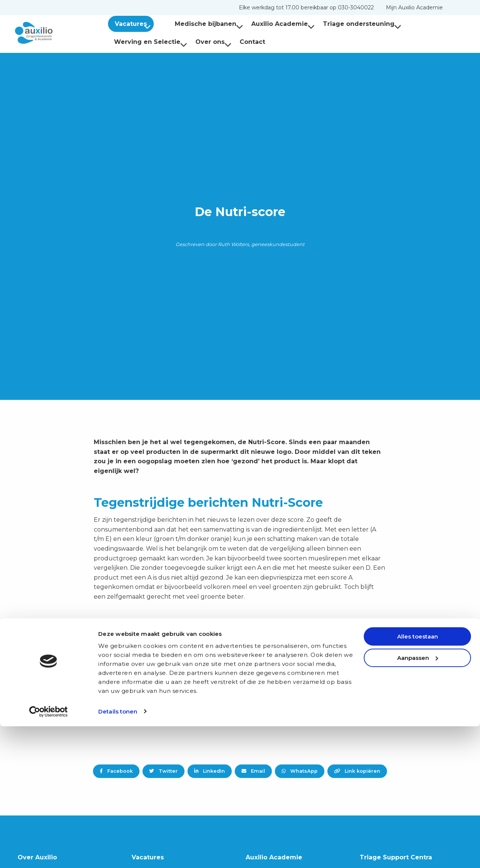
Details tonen (118, 853)
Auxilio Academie (271, 24)
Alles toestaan (418, 779)
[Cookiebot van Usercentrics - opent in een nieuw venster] (49, 853)
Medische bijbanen (197, 24)
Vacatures (134, 24)
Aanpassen (418, 800)
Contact (252, 42)
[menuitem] (306, 8)
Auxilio (52, 33)
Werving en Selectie (151, 42)
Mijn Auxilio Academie (414, 8)
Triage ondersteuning (350, 24)
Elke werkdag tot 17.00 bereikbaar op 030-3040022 (306, 8)
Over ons (213, 42)
